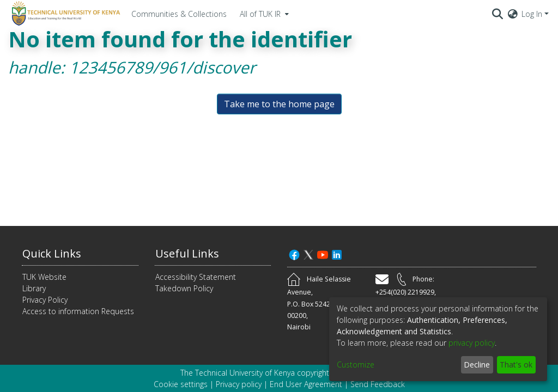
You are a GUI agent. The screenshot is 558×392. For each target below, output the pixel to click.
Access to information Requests (78, 311)
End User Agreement (306, 384)
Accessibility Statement (196, 277)
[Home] (64, 14)
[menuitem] (263, 14)
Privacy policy (239, 384)
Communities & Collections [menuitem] (179, 14)
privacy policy (472, 343)
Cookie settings (181, 384)
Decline (477, 365)
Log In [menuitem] (532, 14)
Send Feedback (378, 384)
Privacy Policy (45, 300)
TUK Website (44, 277)
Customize (356, 365)
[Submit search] (498, 14)
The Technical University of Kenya (238, 373)
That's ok (516, 365)
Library (34, 288)
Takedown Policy (184, 288)
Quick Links (52, 253)
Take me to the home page (279, 104)
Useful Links (187, 253)
